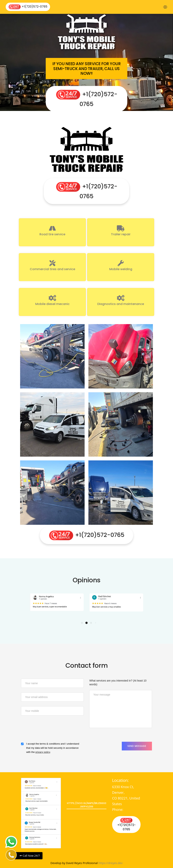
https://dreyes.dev (110, 863)
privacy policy (43, 752)
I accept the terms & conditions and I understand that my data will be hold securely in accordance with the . (53, 748)
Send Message (137, 746)
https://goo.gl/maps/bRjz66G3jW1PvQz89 (87, 805)
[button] (82, 623)
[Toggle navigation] (165, 7)
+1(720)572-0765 (28, 7)
